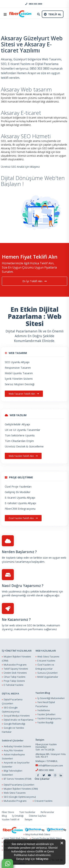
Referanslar (47, 812)
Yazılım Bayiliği (45, 722)
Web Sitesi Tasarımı (48, 657)
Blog (4, 816)
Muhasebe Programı (15, 665)
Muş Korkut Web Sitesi (38, 835)
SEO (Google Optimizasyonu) (20, 797)
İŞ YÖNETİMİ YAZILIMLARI (17, 651)
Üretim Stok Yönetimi (15, 673)
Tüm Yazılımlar (27, 812)
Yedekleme (44, 710)
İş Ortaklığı (18, 816)
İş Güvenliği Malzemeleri (51, 698)
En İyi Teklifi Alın (34, 281)
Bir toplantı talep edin (15, 558)
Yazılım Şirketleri (46, 714)
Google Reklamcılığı (14, 724)
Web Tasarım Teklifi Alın (24, 394)
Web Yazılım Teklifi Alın (23, 456)
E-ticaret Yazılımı (46, 661)
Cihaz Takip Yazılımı (15, 677)
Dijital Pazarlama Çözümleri (19, 785)
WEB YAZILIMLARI (46, 651)
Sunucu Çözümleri (47, 673)
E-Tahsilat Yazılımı (14, 685)
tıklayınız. (42, 859)
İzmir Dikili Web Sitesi (15, 838)
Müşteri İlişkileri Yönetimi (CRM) (21, 789)
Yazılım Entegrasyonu (49, 718)
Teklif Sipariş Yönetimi (16, 669)
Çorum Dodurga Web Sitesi (47, 838)
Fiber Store (8, 812)
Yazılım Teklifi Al (11, 820)
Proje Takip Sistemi (14, 681)
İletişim (29, 820)
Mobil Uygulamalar (48, 677)
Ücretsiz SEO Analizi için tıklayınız (20, 167)
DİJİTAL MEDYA (10, 694)
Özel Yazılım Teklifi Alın (23, 518)
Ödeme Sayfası (38, 816)
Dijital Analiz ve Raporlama (18, 720)
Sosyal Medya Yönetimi (17, 716)
